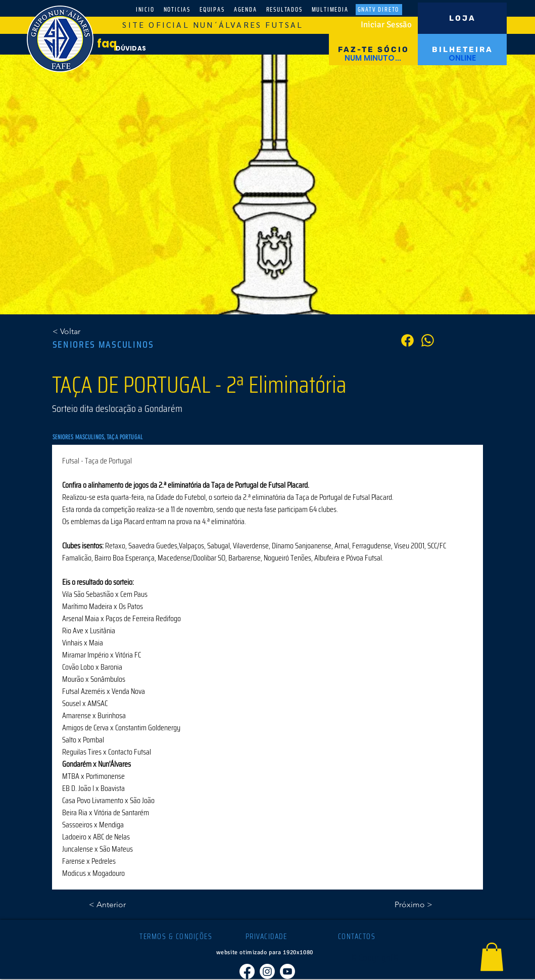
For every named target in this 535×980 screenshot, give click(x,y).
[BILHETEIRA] (462, 50)
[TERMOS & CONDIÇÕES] (177, 937)
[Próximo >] (407, 905)
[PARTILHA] (428, 340)
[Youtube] (287, 971)
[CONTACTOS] (358, 937)
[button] (492, 957)
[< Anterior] (122, 905)
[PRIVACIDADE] (267, 937)
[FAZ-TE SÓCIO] (373, 50)
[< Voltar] (86, 332)
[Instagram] (267, 971)
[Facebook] (247, 971)
